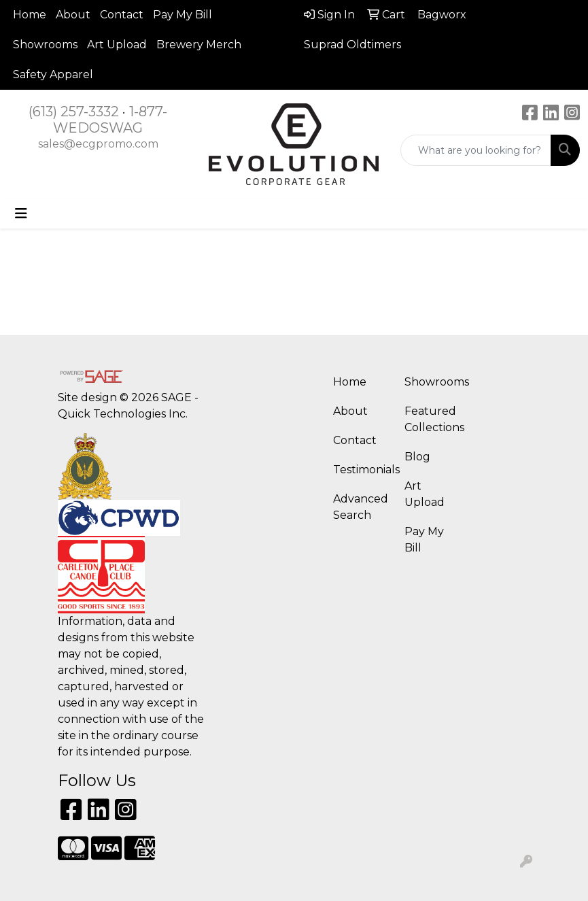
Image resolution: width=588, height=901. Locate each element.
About (73, 15)
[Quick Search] (476, 150)
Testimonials (361, 470)
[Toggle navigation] (21, 214)
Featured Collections (432, 419)
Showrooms (45, 45)
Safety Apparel (53, 74)
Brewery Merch (199, 45)
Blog (417, 457)
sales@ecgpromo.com (98, 144)
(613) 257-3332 (74, 112)
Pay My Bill (183, 15)
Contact (122, 15)
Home (30, 15)
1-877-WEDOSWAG (110, 120)
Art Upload (117, 45)
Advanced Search (361, 507)
